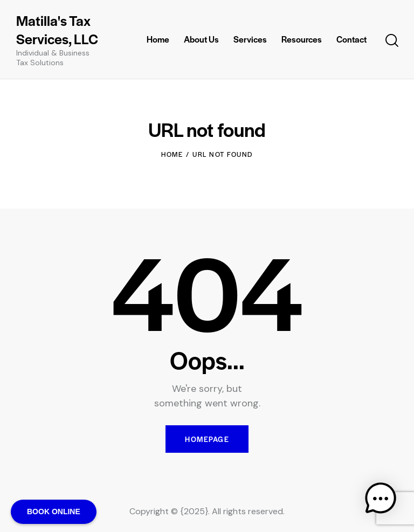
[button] (381, 499)
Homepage (207, 439)
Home (172, 154)
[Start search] (392, 41)
